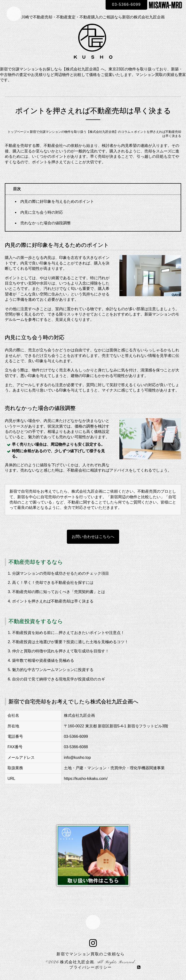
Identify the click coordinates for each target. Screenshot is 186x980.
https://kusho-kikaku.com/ (86, 779)
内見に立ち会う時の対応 (42, 212)
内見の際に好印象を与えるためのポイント (57, 201)
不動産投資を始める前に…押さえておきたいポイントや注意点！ (68, 633)
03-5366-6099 (127, 4)
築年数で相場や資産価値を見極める (43, 660)
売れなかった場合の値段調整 (46, 223)
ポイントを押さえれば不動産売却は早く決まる (53, 601)
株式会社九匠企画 (77, 962)
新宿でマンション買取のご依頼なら (91, 954)
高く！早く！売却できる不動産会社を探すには (53, 583)
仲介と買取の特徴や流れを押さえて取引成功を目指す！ (61, 651)
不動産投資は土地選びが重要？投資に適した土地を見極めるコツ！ (70, 642)
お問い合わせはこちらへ (93, 537)
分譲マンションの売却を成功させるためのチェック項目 (61, 573)
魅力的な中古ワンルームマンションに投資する (53, 670)
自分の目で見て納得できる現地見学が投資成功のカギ (59, 679)
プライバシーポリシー (91, 968)
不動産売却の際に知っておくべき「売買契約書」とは (59, 592)
